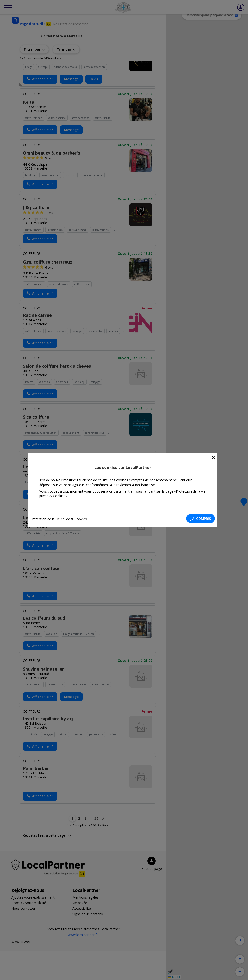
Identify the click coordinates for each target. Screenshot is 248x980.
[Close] (215, 457)
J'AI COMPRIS (202, 519)
